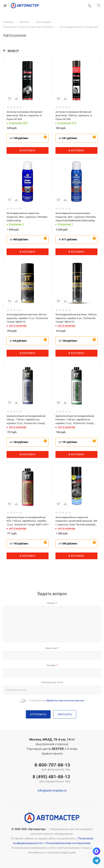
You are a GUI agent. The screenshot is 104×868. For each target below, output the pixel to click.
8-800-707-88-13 (51, 767)
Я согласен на (57, 700)
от (19, 138)
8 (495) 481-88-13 (51, 779)
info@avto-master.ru (52, 790)
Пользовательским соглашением (68, 843)
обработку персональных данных (65, 700)
